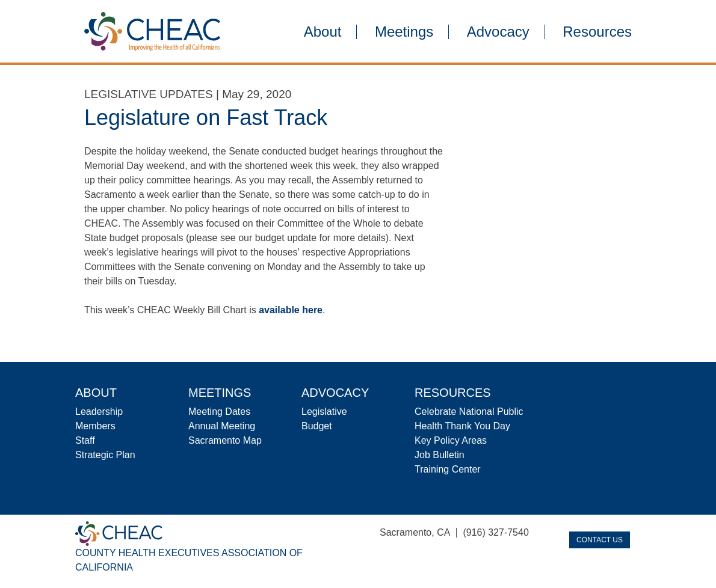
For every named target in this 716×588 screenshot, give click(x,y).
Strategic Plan (105, 455)
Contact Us (600, 540)
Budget (317, 426)
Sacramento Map (225, 440)
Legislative (324, 412)
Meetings (404, 32)
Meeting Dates (219, 412)
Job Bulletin (440, 455)
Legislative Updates (149, 94)
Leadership (99, 412)
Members (95, 426)
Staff (85, 440)
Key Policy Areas (451, 440)
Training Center (448, 469)
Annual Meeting (222, 426)
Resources (597, 32)
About (323, 32)
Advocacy (498, 32)
